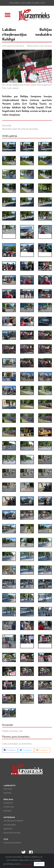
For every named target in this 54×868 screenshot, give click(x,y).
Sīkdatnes (8, 829)
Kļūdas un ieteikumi (12, 843)
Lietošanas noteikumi (13, 821)
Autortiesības (10, 825)
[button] (8, 15)
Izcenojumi (9, 807)
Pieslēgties (10, 750)
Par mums (8, 789)
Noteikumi (8, 803)
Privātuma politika (12, 833)
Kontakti (7, 793)
